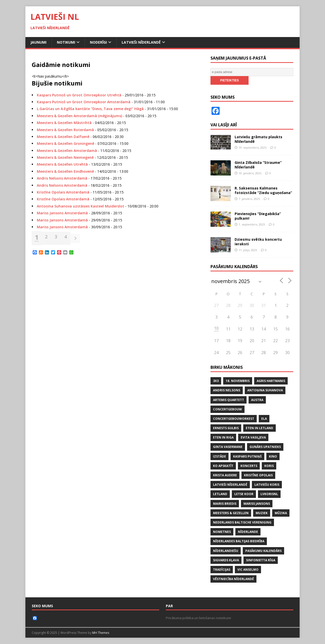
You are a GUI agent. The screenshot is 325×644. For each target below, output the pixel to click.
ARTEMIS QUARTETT (229, 400)
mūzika (281, 513)
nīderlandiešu (226, 551)
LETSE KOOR (244, 494)
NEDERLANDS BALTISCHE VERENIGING (242, 522)
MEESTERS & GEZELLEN (231, 513)
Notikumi (66, 42)
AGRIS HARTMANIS (271, 381)
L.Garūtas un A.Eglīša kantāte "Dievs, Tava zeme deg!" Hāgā (90, 109)
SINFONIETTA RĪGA (261, 560)
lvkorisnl (269, 494)
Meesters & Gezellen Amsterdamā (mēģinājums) (79, 116)
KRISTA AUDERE (225, 475)
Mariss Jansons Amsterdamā (62, 213)
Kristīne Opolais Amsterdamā (63, 192)
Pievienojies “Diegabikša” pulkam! (258, 216)
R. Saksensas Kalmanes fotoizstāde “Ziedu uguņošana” (263, 190)
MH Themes (101, 633)
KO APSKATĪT (223, 466)
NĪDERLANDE (248, 532)
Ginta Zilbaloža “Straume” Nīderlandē (258, 165)
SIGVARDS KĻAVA (226, 560)
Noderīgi (98, 42)
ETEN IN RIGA (223, 437)
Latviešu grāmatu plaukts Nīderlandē (258, 139)
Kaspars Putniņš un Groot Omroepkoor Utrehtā (79, 95)
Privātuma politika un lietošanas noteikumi (198, 618)
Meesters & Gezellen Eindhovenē (65, 171)
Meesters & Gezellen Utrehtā (62, 164)
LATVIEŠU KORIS (267, 485)
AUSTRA (257, 400)
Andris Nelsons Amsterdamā (62, 178)
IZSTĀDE (220, 456)
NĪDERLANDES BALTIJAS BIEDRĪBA (239, 541)
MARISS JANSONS (257, 504)
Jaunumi (38, 42)
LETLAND (220, 494)
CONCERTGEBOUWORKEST (234, 419)
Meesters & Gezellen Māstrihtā (64, 123)
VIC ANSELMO (248, 570)
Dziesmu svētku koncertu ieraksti (258, 242)
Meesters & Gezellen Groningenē (66, 143)
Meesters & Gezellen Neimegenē (65, 157)
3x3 (216, 381)
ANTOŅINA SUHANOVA (265, 390)
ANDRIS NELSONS (227, 390)
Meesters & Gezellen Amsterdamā (67, 151)
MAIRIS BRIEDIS (225, 504)
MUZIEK (262, 513)
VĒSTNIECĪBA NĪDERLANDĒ (233, 579)
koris (269, 466)
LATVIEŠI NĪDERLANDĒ (230, 485)
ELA (264, 419)
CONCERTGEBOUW (227, 409)
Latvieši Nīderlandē (141, 42)
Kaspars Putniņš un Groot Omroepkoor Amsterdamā (84, 102)
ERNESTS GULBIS (226, 428)
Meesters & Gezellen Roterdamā (65, 130)
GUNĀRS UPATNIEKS (265, 447)
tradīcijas (222, 570)
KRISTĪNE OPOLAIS (258, 475)
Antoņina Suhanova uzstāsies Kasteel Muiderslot (80, 206)
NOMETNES (222, 532)
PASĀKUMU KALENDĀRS (263, 551)
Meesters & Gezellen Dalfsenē (63, 137)
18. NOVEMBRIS (238, 381)
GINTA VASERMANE (228, 447)
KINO (273, 456)
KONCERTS (249, 466)
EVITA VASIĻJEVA (253, 437)
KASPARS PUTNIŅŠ (247, 456)
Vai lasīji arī (224, 125)
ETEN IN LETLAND (259, 428)
